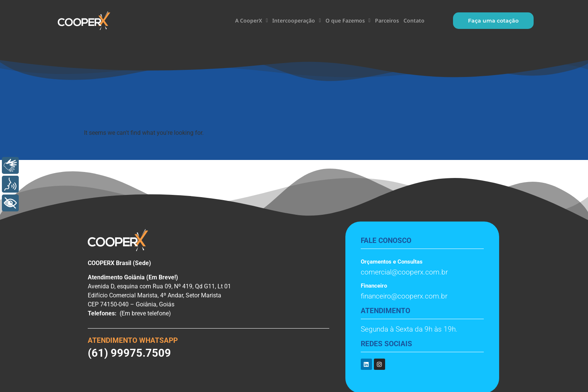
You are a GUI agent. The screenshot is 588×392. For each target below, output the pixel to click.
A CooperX (251, 21)
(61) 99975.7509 (129, 353)
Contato (414, 20)
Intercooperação (296, 21)
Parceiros (387, 20)
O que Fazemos (348, 21)
